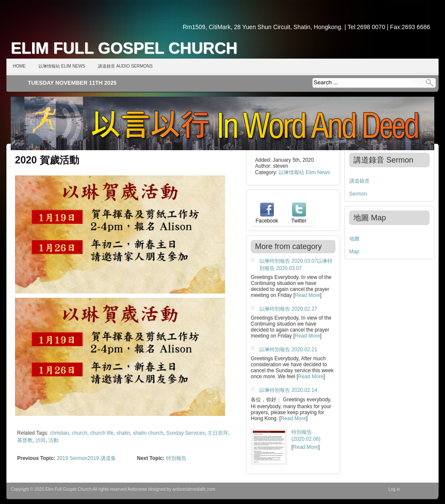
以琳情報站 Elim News (62, 66)
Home (19, 66)
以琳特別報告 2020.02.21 (288, 350)
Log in (394, 489)
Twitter (299, 218)
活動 (53, 440)
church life (102, 433)
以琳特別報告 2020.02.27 (288, 309)
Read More (307, 295)
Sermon (358, 194)
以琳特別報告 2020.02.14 (288, 390)
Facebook (267, 218)
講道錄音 (359, 181)
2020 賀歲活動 (47, 160)
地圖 (354, 239)
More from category (288, 246)
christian (60, 433)
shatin (123, 433)
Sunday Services (186, 433)
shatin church (148, 433)
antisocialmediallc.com (194, 489)
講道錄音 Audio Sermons (125, 66)
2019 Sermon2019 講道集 (86, 458)
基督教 (25, 440)
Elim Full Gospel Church (124, 48)
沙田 (41, 440)
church (80, 433)
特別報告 (176, 458)
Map (354, 252)
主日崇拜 (218, 433)
